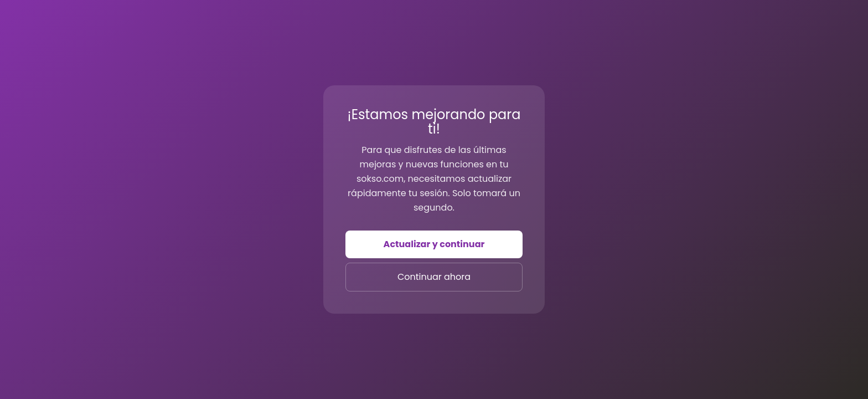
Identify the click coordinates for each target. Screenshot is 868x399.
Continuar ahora (434, 277)
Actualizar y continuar (434, 244)
